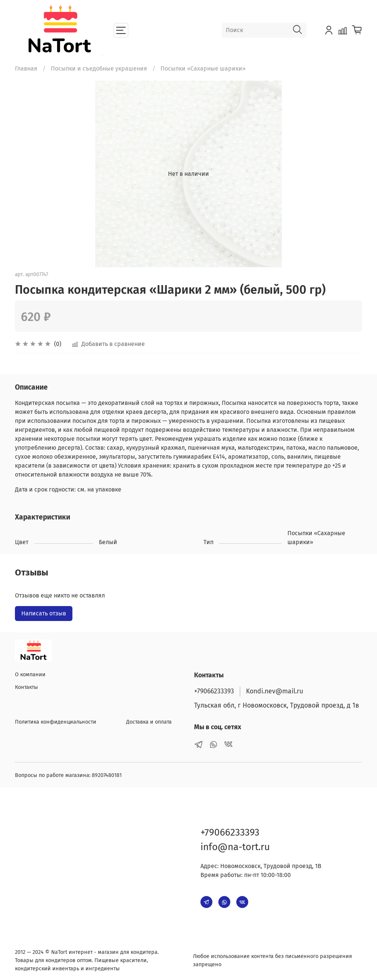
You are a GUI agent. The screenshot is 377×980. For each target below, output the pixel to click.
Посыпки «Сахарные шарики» (203, 68)
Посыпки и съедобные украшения (99, 68)
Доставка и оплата (149, 722)
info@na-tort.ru (235, 847)
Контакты (27, 687)
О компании (30, 675)
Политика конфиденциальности (56, 722)
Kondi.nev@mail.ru (275, 691)
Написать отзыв (44, 613)
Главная (26, 68)
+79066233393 (214, 691)
